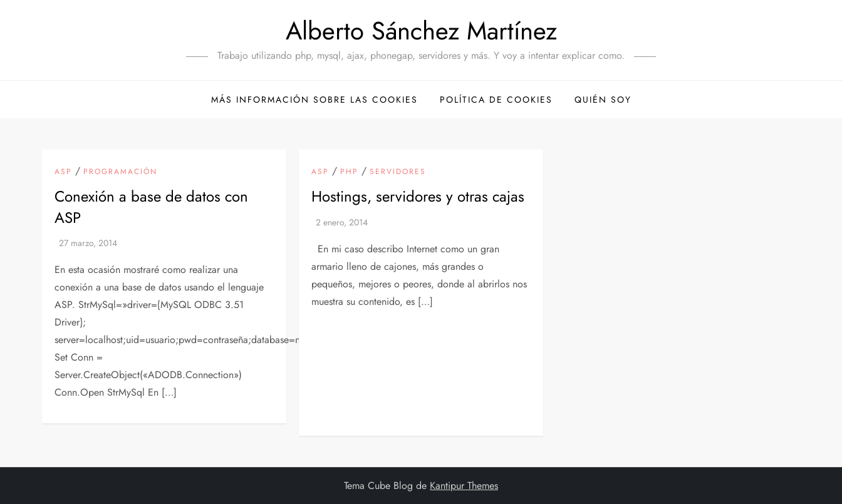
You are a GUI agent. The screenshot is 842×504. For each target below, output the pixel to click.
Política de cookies (496, 100)
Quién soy (603, 100)
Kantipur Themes (464, 486)
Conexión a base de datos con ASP (151, 207)
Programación (120, 172)
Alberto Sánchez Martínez (421, 31)
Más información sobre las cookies (314, 100)
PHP (349, 172)
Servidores (398, 172)
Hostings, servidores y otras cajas (418, 196)
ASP (63, 172)
